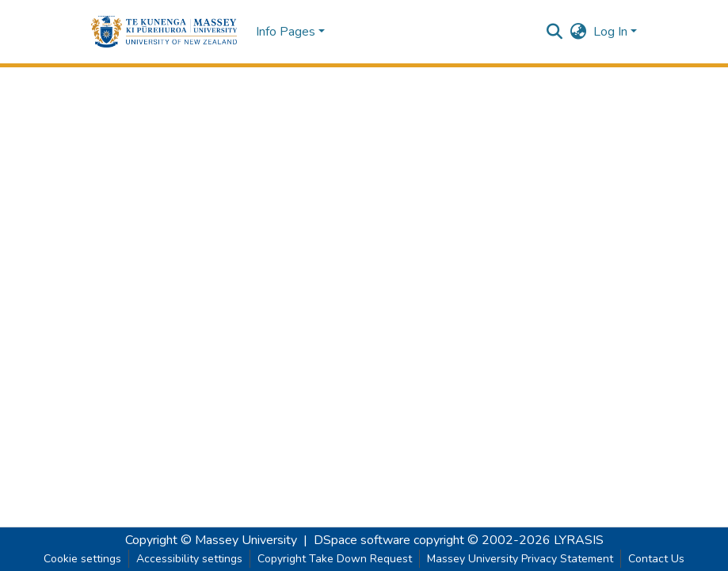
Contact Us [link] (656, 559)
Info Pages (286, 32)
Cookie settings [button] (82, 559)
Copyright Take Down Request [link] (335, 559)
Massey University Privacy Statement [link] (520, 559)
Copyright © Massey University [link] (211, 540)
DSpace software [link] (362, 540)
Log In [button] (612, 32)
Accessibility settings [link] (189, 559)
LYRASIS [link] (579, 540)
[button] (164, 32)
